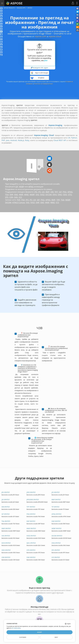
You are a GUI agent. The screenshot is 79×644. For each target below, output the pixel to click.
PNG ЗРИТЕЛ (31, 514)
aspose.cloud (55, 36)
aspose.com (41, 36)
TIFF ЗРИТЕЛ (31, 507)
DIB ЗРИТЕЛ (6, 507)
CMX (16, 197)
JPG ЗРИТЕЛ (6, 492)
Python (74, 138)
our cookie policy (16, 628)
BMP (48, 192)
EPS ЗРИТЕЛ (56, 550)
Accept (39, 632)
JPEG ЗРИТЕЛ (31, 492)
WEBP (22, 187)
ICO (20, 197)
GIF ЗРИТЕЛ (6, 514)
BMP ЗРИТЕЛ (56, 500)
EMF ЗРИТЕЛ (31, 521)
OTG (70, 195)
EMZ (16, 195)
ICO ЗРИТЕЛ (56, 557)
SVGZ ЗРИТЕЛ (31, 536)
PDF (19, 200)
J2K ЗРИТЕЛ (6, 500)
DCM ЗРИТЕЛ (6, 543)
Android (14, 140)
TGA (7, 195)
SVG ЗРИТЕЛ (6, 536)
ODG (65, 195)
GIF (17, 187)
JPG (36, 192)
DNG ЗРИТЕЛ (56, 543)
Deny (56, 637)
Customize (23, 637)
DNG (60, 195)
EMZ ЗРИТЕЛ (56, 521)
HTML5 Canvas (19, 202)
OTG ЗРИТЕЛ (31, 550)
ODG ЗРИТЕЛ (6, 550)
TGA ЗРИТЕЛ (6, 521)
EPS (7, 197)
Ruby (27, 140)
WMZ (26, 195)
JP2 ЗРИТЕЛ (56, 492)
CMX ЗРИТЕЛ (31, 557)
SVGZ (42, 195)
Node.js (21, 140)
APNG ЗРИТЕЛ (56, 514)
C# (69, 138)
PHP (3, 140)
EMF (11, 195)
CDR (11, 197)
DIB (52, 192)
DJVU (55, 195)
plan (46, 60)
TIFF (56, 192)
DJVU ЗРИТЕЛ (31, 543)
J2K (43, 192)
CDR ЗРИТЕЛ (6, 557)
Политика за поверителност (44, 84)
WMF (21, 195)
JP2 (40, 192)
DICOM (49, 195)
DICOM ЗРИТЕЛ (57, 536)
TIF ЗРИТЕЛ (55, 507)
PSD (23, 200)
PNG (65, 192)
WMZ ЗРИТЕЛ (31, 528)
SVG (37, 195)
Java (8, 140)
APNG (31, 187)
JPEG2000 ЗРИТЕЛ (33, 500)
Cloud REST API (60, 140)
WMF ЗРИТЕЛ (6, 528)
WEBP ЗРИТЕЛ (56, 528)
